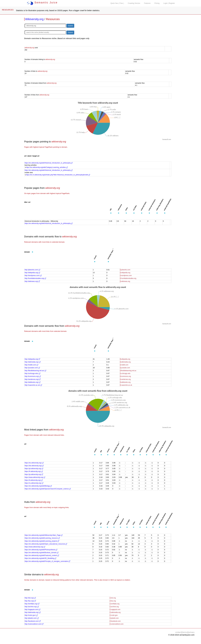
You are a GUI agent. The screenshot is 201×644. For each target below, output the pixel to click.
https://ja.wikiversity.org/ (34, 474)
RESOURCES (8, 10)
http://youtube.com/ (32, 368)
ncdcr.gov (114, 615)
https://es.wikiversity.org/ (34, 463)
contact (178, 632)
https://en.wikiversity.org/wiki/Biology (38, 486)
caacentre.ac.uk (127, 385)
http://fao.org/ (30, 601)
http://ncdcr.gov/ (31, 615)
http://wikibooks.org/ (33, 382)
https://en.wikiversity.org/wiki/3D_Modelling (40, 558)
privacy (192, 632)
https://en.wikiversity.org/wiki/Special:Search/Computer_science (48, 489)
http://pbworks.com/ (32, 270)
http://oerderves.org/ (33, 379)
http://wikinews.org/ (32, 281)
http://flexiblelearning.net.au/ (35, 371)
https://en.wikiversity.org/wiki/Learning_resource (42, 538)
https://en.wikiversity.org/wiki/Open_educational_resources (46, 544)
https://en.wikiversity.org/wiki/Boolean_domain (42, 553)
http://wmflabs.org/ (32, 604)
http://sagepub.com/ (33, 610)
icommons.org (126, 376)
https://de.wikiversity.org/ (34, 466)
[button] (111, 213)
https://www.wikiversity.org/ (35, 477)
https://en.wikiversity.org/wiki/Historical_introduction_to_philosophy (49, 163)
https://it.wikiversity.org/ (34, 480)
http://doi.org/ (30, 598)
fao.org (113, 601)
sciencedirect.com (117, 624)
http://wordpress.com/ (33, 275)
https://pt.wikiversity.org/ (34, 469)
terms (185, 632)
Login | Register (169, 3)
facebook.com (116, 621)
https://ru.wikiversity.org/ (34, 483)
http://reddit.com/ (31, 365)
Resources (53, 19)
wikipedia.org (126, 273)
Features (147, 3)
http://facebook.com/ (33, 621)
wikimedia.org (126, 362)
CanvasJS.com (167, 139)
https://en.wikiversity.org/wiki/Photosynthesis (41, 550)
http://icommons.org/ (33, 376)
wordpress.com (126, 275)
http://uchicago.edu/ (32, 373)
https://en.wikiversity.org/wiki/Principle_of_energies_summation (47, 561)
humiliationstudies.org (129, 278)
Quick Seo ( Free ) (117, 3)
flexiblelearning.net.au (129, 371)
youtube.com (126, 368)
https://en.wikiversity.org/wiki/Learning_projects (42, 541)
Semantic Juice (42, 2)
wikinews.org (126, 281)
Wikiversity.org (34, 19)
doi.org (113, 598)
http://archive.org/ (32, 607)
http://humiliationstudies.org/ (35, 278)
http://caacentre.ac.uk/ (33, 385)
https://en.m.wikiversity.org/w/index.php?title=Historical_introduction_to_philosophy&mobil (58, 175)
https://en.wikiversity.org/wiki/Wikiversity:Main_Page (44, 535)
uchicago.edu (126, 373)
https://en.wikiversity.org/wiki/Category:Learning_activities (47, 167)
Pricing (157, 3)
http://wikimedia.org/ (33, 362)
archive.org (115, 607)
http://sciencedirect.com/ (34, 624)
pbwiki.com (115, 618)
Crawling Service (134, 3)
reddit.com (125, 365)
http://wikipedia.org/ (32, 273)
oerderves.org (126, 379)
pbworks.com (126, 270)
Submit (70, 26)
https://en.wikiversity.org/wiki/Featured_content (42, 555)
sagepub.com (116, 610)
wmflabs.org (115, 604)
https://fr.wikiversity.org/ (34, 471)
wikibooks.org (126, 382)
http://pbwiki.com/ (32, 618)
